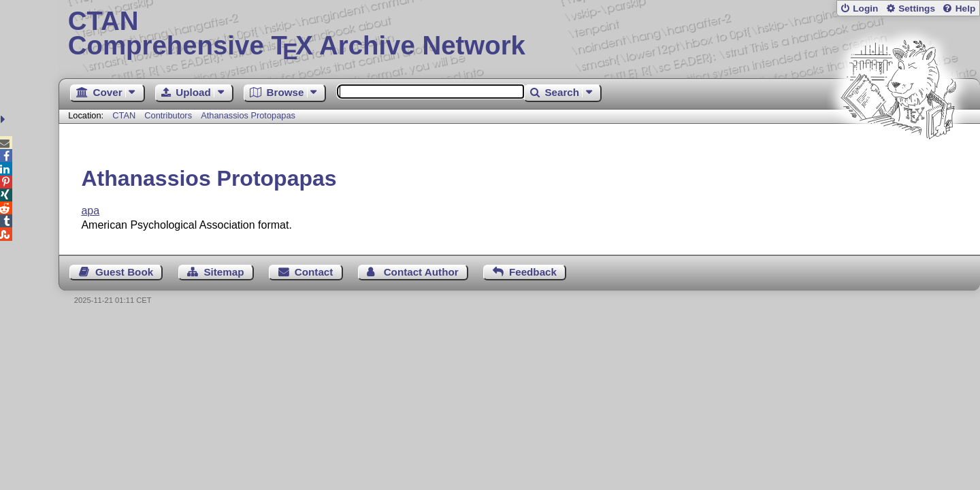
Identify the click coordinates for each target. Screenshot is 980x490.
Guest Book (124, 272)
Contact (314, 272)
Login (865, 9)
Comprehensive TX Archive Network (520, 34)
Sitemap (224, 272)
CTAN (124, 115)
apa (90, 211)
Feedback (533, 272)
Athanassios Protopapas (248, 115)
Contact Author (421, 272)
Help (966, 9)
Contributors (168, 115)
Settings (917, 9)
